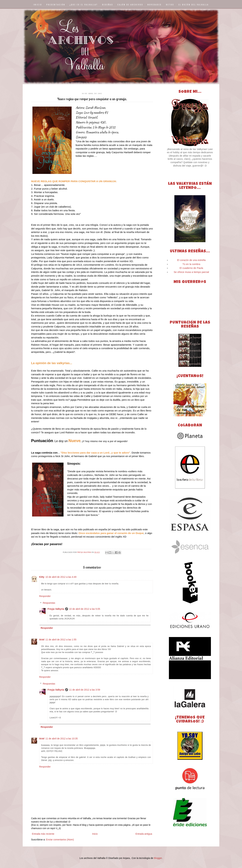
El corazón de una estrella (191, 260)
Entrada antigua (144, 834)
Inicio (95, 834)
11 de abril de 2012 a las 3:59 (85, 690)
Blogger (158, 858)
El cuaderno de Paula (191, 268)
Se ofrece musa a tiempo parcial (191, 272)
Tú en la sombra (191, 264)
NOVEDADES (155, 5)
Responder (45, 596)
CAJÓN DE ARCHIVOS (130, 5)
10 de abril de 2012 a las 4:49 (61, 577)
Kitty (42, 577)
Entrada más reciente (43, 834)
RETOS (170, 5)
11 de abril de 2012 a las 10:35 (62, 739)
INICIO (38, 5)
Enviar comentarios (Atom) (60, 840)
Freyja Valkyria (56, 609)
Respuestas (49, 603)
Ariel (42, 640)
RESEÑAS (108, 5)
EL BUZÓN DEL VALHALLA (194, 5)
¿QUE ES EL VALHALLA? (84, 5)
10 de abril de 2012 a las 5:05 (85, 609)
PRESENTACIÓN (56, 5)
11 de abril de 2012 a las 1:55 (61, 640)
